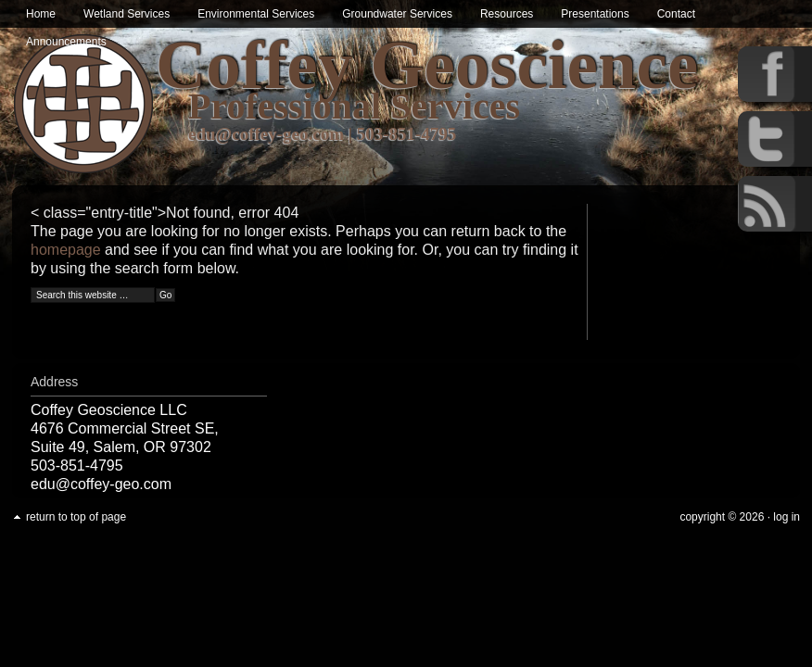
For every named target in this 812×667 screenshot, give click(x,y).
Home (41, 14)
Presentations (595, 14)
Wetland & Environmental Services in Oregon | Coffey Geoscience (84, 104)
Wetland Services (127, 14)
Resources (507, 14)
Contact (676, 14)
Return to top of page (76, 517)
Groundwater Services (397, 14)
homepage (66, 250)
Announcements (66, 42)
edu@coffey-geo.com (266, 134)
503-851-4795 (407, 134)
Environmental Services (256, 14)
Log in (787, 517)
